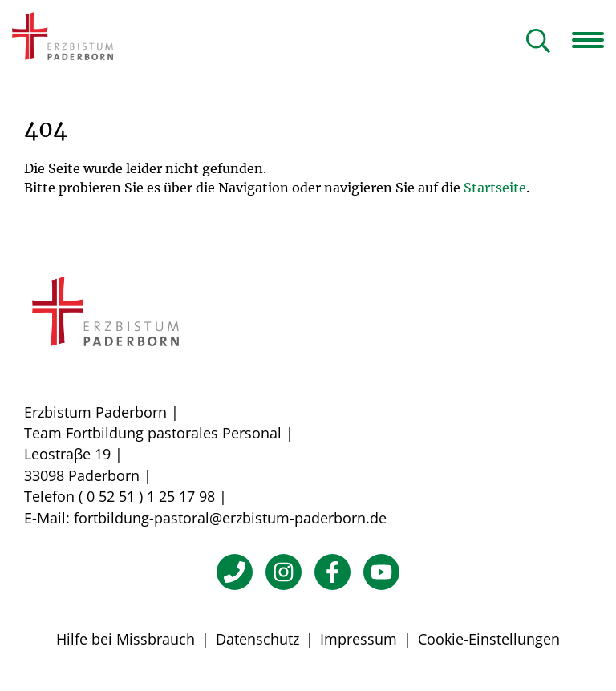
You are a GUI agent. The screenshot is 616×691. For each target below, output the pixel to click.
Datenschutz (257, 639)
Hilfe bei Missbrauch (126, 639)
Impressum (359, 639)
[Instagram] (284, 572)
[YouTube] (381, 572)
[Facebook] (332, 572)
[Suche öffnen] (538, 42)
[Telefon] (235, 572)
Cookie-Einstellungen (489, 639)
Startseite (495, 188)
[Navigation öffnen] (594, 40)
